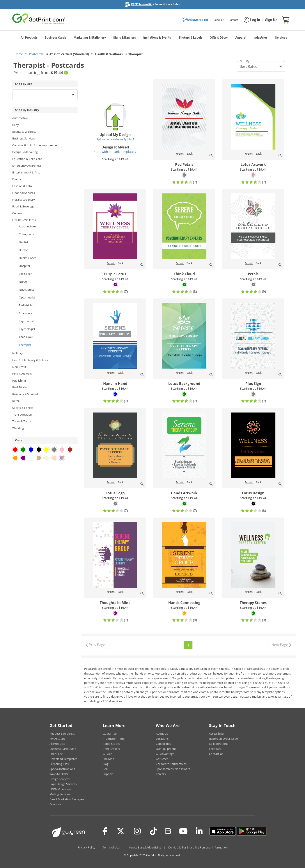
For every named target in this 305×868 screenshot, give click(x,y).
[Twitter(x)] (121, 831)
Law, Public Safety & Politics (30, 360)
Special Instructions (62, 769)
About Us (162, 734)
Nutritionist (26, 289)
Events (17, 179)
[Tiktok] (153, 831)
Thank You (26, 337)
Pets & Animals (22, 374)
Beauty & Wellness (24, 132)
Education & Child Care (27, 159)
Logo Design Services (63, 784)
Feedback (215, 749)
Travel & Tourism (23, 421)
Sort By (245, 61)
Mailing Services (60, 794)
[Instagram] (137, 831)
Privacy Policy (86, 847)
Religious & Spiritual (25, 394)
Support (108, 774)
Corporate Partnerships (171, 764)
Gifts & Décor (219, 38)
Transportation (22, 414)
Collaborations (219, 744)
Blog (106, 764)
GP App (108, 754)
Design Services (59, 779)
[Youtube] (183, 831)
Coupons (55, 804)
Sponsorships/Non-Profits (173, 769)
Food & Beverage (23, 206)
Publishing (19, 380)
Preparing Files (59, 764)
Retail (16, 401)
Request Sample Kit (62, 734)
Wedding (18, 428)
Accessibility (217, 734)
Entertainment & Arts (26, 172)
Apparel (241, 38)
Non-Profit (19, 367)
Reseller (218, 20)
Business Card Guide (63, 749)
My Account (57, 739)
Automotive (20, 118)
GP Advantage (165, 754)
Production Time (114, 739)
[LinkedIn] (199, 831)
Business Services (24, 138)
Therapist (25, 345)
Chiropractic (27, 234)
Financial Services (24, 193)
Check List (56, 754)
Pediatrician (27, 305)
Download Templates (63, 759)
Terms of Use (111, 847)
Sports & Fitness (23, 408)
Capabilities (163, 744)
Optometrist (27, 297)
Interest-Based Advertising (144, 847)
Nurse (23, 282)
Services (281, 38)
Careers (161, 774)
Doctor (23, 250)
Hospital (24, 266)
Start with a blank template (115, 152)
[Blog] (168, 831)
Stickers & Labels (190, 38)
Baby (16, 125)
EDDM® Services (60, 789)
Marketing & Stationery (90, 38)
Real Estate (19, 387)
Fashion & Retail (23, 186)
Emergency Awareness (27, 166)
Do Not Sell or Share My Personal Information (198, 847)
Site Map (108, 759)
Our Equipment (166, 749)
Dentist (24, 242)
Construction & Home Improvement (36, 145)
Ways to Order (59, 774)
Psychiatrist (26, 321)
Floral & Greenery (24, 200)
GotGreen (162, 759)
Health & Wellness (24, 220)
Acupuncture (27, 226)
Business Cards (55, 38)
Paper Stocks (111, 744)
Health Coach (28, 258)
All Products (29, 38)
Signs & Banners (124, 38)
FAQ (106, 769)
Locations (162, 739)
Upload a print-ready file (115, 139)
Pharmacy (25, 313)
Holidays (18, 353)
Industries (261, 38)
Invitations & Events (157, 38)
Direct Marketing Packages (67, 799)
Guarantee (110, 734)
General (17, 213)
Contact (233, 20)
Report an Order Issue (223, 739)
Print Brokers (111, 749)
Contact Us (216, 754)
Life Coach (26, 274)
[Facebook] (105, 831)
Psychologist (27, 329)
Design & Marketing (25, 152)
